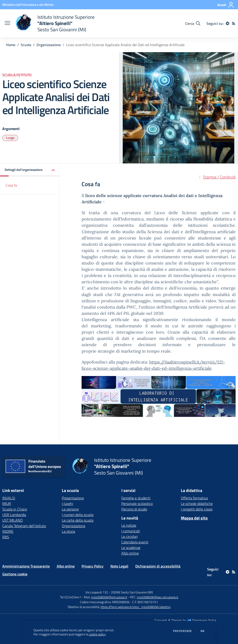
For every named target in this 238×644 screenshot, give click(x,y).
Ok (203, 631)
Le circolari (129, 536)
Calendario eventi (135, 542)
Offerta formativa (194, 498)
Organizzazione (49, 45)
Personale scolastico (137, 504)
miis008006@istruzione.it (109, 597)
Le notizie (129, 525)
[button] (30, 170)
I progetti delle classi (197, 509)
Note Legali (119, 566)
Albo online (130, 553)
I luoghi (67, 504)
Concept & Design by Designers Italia (185, 620)
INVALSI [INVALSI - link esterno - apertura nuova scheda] (9, 498)
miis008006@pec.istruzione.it (158, 597)
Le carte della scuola (78, 520)
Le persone (70, 509)
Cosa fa (11, 185)
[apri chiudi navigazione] (7, 23)
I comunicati (131, 531)
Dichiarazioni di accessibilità (158, 566)
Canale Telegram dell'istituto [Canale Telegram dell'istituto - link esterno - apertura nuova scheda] (24, 526)
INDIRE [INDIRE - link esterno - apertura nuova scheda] (8, 531)
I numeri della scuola (78, 515)
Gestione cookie (15, 574)
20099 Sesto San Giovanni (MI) (132, 592)
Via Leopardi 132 (97, 592)
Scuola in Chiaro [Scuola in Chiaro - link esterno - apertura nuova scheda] (15, 509)
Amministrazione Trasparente (26, 566)
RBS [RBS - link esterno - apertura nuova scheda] (6, 537)
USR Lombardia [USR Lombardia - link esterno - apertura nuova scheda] (14, 515)
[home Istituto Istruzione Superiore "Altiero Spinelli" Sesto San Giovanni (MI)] (55, 23)
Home (11, 45)
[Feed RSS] (234, 23)
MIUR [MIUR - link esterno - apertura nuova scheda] (7, 504)
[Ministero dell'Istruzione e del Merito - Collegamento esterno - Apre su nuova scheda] (28, 5)
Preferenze (183, 631)
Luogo (10, 138)
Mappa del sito (194, 518)
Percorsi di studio (134, 509)
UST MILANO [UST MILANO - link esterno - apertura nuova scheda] (13, 520)
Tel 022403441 (71, 597)
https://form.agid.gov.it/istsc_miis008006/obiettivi (136, 607)
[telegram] (228, 23)
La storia (68, 531)
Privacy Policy (93, 566)
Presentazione (73, 498)
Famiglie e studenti (136, 498)
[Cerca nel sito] (193, 23)
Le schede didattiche (197, 504)
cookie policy (97, 634)
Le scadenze (131, 548)
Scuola (26, 45)
